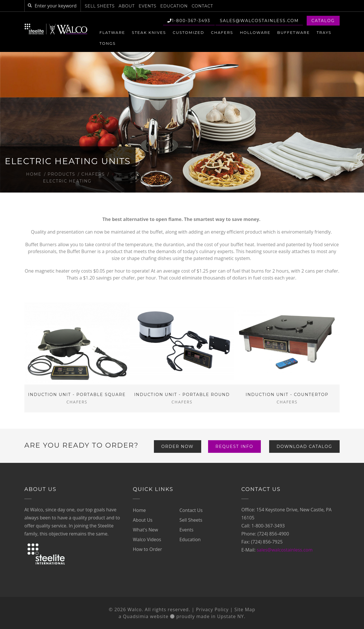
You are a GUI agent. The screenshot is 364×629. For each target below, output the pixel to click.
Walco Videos (147, 539)
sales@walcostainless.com (259, 21)
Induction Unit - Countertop (287, 395)
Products (61, 174)
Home (34, 174)
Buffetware (293, 32)
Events (148, 6)
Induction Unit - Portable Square (77, 395)
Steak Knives (149, 32)
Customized (189, 32)
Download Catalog (304, 446)
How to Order (147, 549)
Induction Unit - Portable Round (182, 395)
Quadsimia (136, 616)
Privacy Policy (212, 609)
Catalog (323, 21)
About (127, 6)
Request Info (234, 446)
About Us (143, 520)
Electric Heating (67, 181)
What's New (145, 530)
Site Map (245, 609)
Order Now (178, 446)
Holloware (255, 32)
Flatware (112, 32)
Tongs (108, 43)
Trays (324, 32)
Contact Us (191, 510)
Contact (202, 6)
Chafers (222, 32)
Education (174, 6)
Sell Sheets (100, 6)
